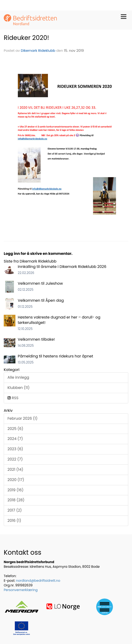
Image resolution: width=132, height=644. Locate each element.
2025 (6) (15, 429)
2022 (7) (15, 459)
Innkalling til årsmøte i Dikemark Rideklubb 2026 (62, 267)
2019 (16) (16, 490)
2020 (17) (16, 480)
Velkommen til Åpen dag (41, 300)
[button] (123, 16)
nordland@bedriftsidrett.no (38, 581)
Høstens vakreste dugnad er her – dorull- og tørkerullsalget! (59, 320)
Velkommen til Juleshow (40, 283)
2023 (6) (15, 449)
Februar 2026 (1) (23, 418)
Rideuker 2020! (26, 38)
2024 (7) (15, 439)
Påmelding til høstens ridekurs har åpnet (55, 356)
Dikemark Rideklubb (38, 50)
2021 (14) (15, 469)
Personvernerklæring (21, 590)
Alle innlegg (18, 377)
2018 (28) (16, 500)
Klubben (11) (19, 388)
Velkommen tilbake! (36, 339)
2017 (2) (15, 510)
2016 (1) (14, 521)
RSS (13, 398)
